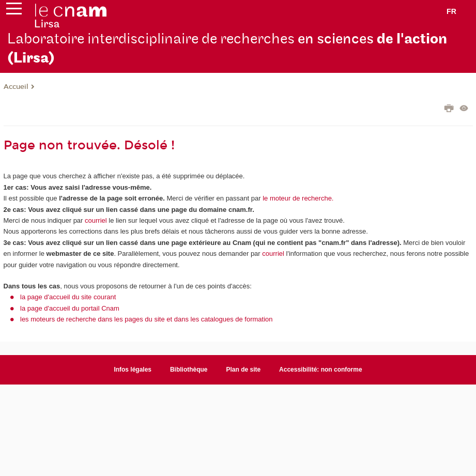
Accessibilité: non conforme (321, 370)
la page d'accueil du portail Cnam (70, 308)
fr (451, 11)
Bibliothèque (189, 370)
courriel (96, 220)
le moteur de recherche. (297, 198)
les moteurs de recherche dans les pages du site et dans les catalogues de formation (147, 319)
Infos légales (133, 370)
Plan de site (244, 370)
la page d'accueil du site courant (68, 297)
